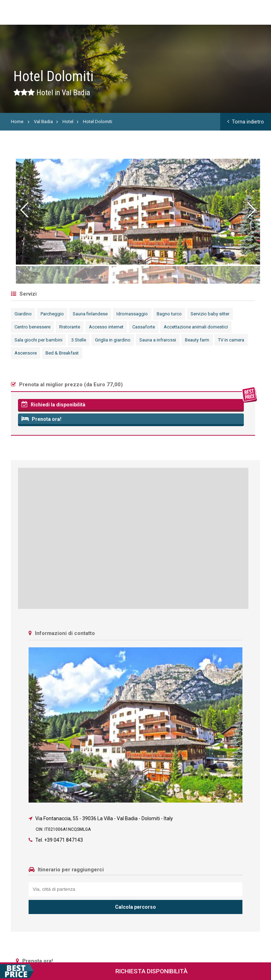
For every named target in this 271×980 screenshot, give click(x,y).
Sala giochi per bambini (38, 340)
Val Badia (43, 122)
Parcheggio (52, 314)
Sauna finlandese (90, 314)
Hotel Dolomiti (98, 122)
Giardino (23, 314)
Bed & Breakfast (62, 353)
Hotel (68, 122)
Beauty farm (197, 340)
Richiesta (94, 971)
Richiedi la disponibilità (53, 404)
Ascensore (26, 353)
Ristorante (70, 327)
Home (17, 122)
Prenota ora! (41, 419)
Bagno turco (169, 314)
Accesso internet (106, 327)
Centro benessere (32, 327)
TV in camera (231, 340)
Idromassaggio (132, 314)
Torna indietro (246, 122)
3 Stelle (79, 340)
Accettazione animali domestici (196, 327)
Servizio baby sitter (210, 314)
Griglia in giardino (113, 340)
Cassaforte (144, 327)
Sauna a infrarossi (158, 340)
